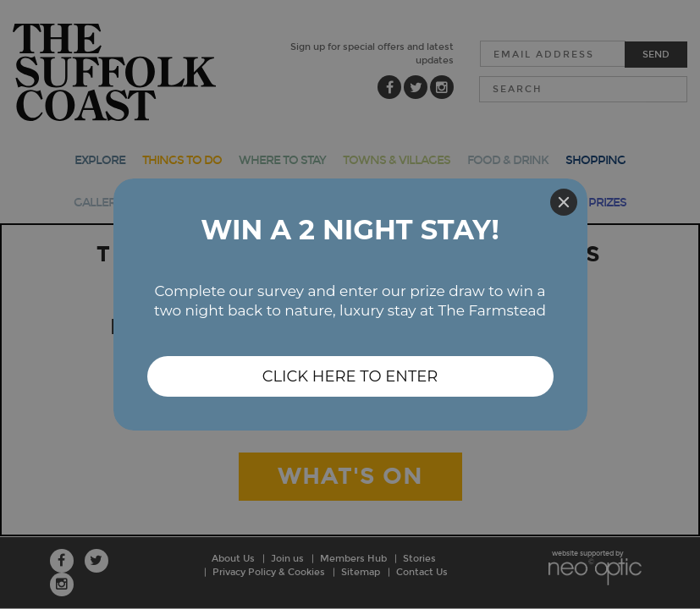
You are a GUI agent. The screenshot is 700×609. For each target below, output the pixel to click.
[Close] (564, 202)
